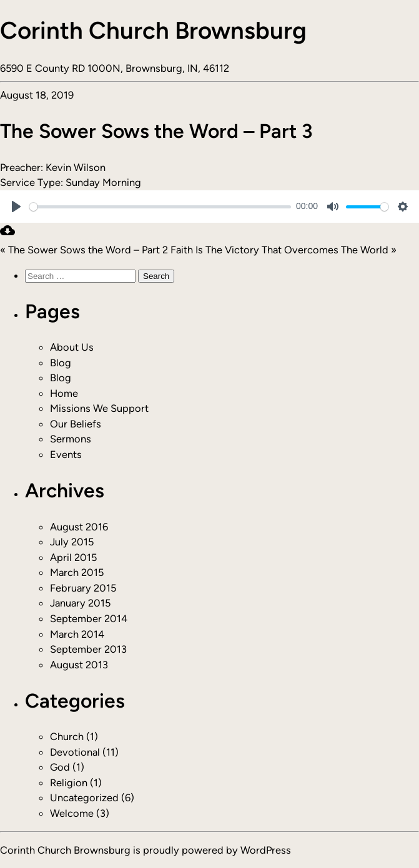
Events (66, 454)
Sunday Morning (103, 182)
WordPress (266, 850)
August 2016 (79, 527)
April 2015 (73, 557)
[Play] (16, 207)
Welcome (72, 813)
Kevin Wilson (76, 167)
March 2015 (77, 572)
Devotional (75, 752)
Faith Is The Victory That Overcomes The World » (283, 250)
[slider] (160, 207)
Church (67, 736)
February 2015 (83, 588)
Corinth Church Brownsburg (153, 31)
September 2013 (88, 649)
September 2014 (89, 618)
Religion (69, 783)
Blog (61, 363)
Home (64, 393)
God (60, 767)
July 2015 (72, 542)
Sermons (71, 439)
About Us (72, 347)
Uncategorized (84, 797)
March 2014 (77, 634)
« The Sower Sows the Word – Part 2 (84, 250)
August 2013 (79, 665)
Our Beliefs (76, 424)
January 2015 (80, 603)
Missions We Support (99, 408)
